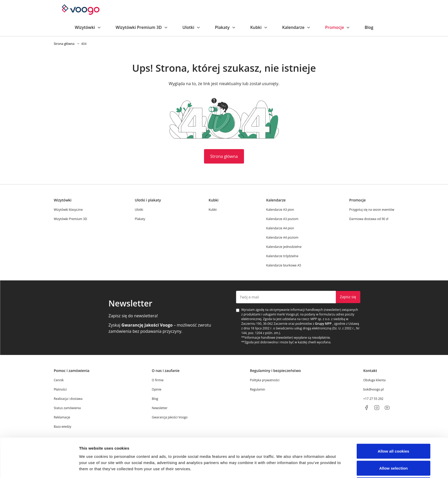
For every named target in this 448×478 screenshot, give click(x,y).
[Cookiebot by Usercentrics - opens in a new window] (45, 421)
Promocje (337, 27)
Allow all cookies (393, 368)
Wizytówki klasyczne (68, 210)
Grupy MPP (323, 324)
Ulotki (191, 27)
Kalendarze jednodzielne (284, 247)
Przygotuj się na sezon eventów (372, 210)
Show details (282, 421)
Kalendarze (296, 27)
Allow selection (393, 385)
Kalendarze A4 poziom (282, 237)
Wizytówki (88, 27)
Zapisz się (348, 297)
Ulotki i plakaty (148, 200)
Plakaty (225, 27)
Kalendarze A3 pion (280, 210)
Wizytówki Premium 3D (142, 27)
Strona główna (224, 156)
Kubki (259, 27)
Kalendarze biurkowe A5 (284, 265)
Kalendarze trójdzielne (282, 256)
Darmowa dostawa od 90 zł (369, 219)
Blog (369, 27)
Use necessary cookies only (393, 402)
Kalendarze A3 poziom (282, 219)
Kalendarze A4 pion (280, 228)
